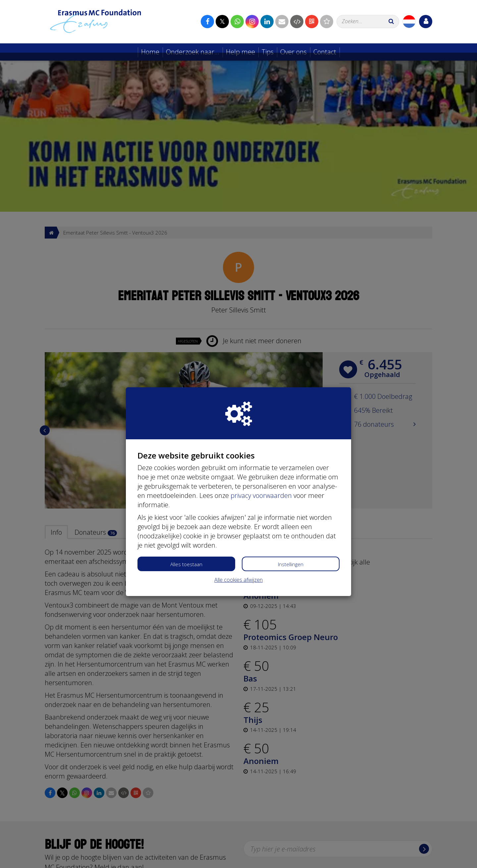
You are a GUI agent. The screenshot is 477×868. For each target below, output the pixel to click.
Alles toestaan (186, 512)
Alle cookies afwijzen (238, 527)
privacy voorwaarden (261, 443)
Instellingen (291, 512)
